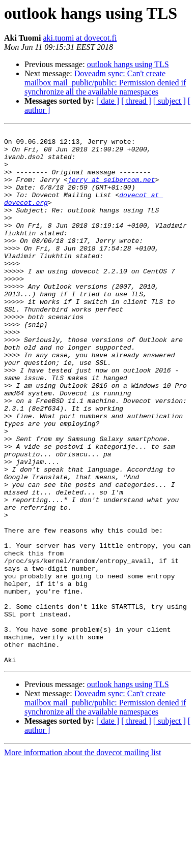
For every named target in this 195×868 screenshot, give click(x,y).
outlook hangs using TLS (128, 64)
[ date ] (108, 101)
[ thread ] (136, 101)
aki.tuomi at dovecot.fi (80, 38)
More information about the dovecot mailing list (82, 859)
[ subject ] (170, 101)
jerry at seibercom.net (112, 190)
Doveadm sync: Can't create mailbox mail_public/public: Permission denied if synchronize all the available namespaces (105, 83)
